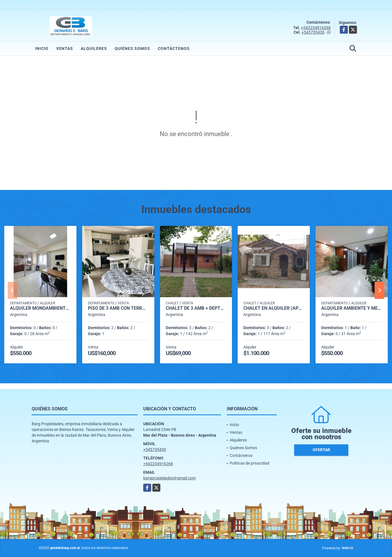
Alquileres (94, 48)
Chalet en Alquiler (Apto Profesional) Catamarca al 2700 (274, 308)
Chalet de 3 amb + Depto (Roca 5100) (196, 308)
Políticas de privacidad (249, 463)
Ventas (65, 48)
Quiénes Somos (132, 48)
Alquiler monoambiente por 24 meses (40, 308)
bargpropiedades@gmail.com (169, 478)
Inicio (42, 48)
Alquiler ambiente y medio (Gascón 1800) (352, 308)
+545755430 (313, 32)
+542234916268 (316, 28)
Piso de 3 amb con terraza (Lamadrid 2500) (118, 308)
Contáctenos (174, 48)
